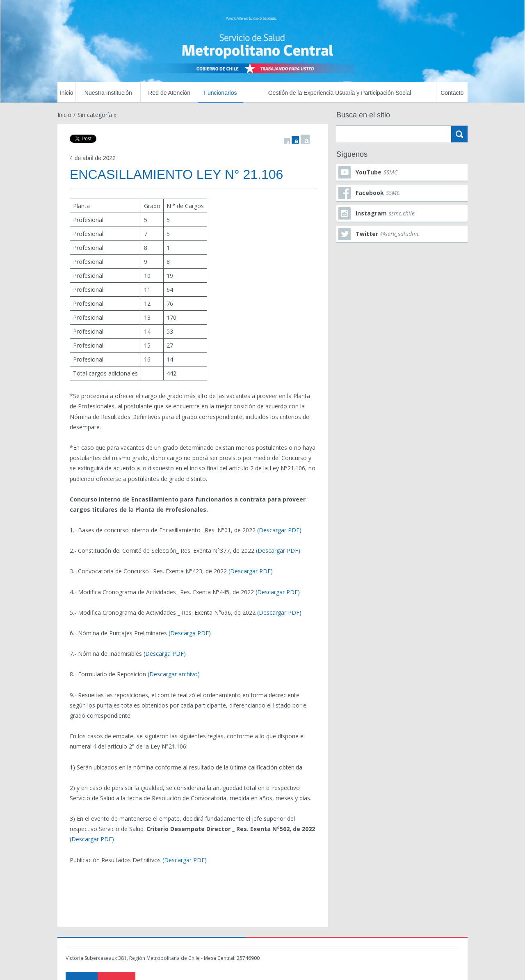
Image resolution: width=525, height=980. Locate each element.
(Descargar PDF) (279, 530)
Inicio (67, 93)
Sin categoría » (97, 115)
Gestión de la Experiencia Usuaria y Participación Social (340, 93)
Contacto (452, 93)
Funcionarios (220, 93)
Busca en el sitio (363, 115)
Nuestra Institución (108, 93)
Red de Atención (169, 93)
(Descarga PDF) (190, 633)
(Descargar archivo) (174, 674)
